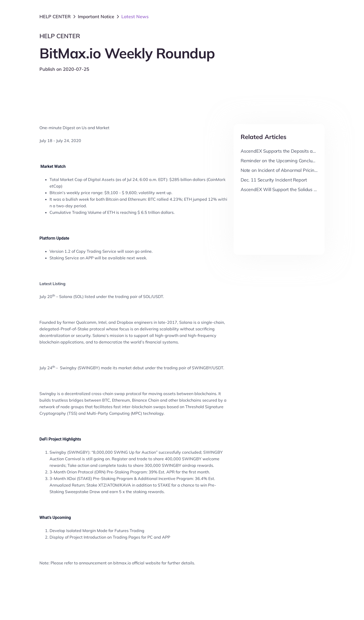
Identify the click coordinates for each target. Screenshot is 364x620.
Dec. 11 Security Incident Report (274, 180)
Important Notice (96, 17)
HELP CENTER (55, 17)
